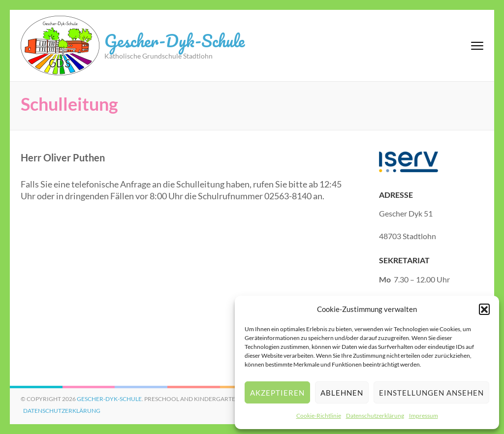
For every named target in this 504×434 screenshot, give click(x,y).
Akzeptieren (277, 393)
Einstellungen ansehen (431, 393)
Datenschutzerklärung (375, 416)
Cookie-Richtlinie (319, 416)
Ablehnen (342, 393)
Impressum (424, 416)
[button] (484, 309)
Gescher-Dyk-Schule (174, 40)
